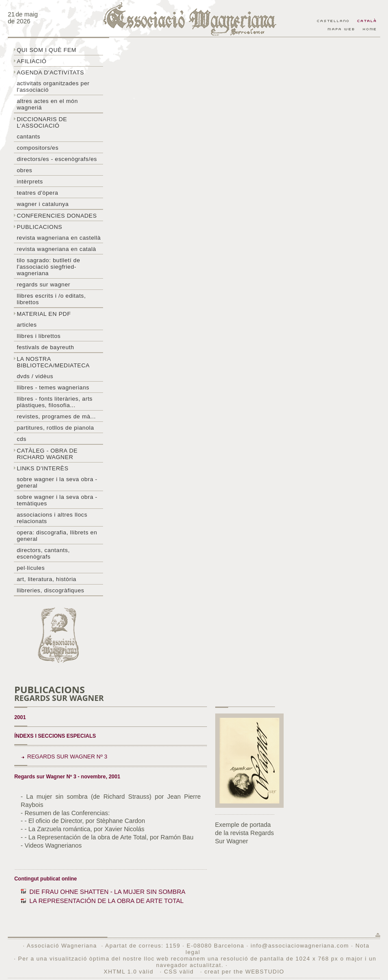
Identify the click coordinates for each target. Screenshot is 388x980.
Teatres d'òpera (38, 193)
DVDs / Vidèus (35, 376)
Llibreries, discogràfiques (51, 590)
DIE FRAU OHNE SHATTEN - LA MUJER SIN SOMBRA (107, 892)
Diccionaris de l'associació (42, 122)
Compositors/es (38, 148)
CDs (22, 439)
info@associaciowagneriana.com (300, 946)
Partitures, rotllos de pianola (55, 428)
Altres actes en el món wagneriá (47, 104)
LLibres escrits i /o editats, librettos (52, 299)
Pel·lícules (31, 568)
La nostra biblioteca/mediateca (53, 362)
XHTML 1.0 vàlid (130, 972)
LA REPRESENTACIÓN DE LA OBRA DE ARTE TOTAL (107, 901)
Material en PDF (44, 314)
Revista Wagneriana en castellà (59, 238)
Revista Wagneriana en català (57, 249)
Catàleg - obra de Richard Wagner (47, 454)
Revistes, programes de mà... (57, 416)
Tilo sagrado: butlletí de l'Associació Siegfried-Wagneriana (48, 267)
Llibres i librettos (39, 336)
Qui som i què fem (47, 50)
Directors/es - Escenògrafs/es (57, 159)
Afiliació (32, 61)
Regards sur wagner (44, 284)
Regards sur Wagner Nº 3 (67, 757)
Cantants (29, 137)
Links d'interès (43, 468)
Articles (27, 325)
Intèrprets (30, 182)
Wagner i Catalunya (43, 204)
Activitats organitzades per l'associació (53, 87)
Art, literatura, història (47, 579)
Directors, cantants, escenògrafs (43, 553)
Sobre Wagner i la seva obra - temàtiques (57, 500)
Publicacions (40, 227)
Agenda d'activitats (51, 72)
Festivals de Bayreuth (46, 347)
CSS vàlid (180, 972)
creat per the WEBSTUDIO (244, 972)
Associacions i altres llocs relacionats (52, 518)
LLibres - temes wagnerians (53, 387)
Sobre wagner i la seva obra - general (57, 482)
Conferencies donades (57, 216)
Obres (25, 170)
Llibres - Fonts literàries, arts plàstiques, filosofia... (55, 402)
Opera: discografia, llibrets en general (57, 536)
